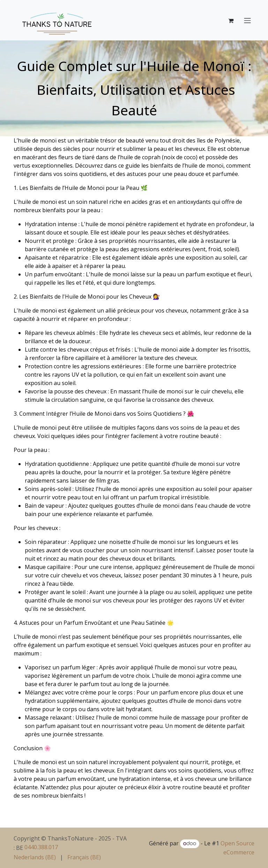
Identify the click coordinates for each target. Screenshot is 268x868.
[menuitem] (35, 857)
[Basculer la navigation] (247, 20)
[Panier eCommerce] (231, 20)
